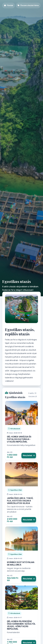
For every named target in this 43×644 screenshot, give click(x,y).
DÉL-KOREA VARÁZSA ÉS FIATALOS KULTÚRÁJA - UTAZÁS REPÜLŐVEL (19, 439)
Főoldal (9, 5)
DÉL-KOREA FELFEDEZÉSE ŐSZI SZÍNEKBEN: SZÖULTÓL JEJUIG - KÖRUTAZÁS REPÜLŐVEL (21, 625)
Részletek (29, 455)
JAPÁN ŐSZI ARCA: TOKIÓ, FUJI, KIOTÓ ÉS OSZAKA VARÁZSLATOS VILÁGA (20, 501)
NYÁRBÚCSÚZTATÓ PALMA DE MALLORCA (21, 563)
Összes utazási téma (28, 5)
